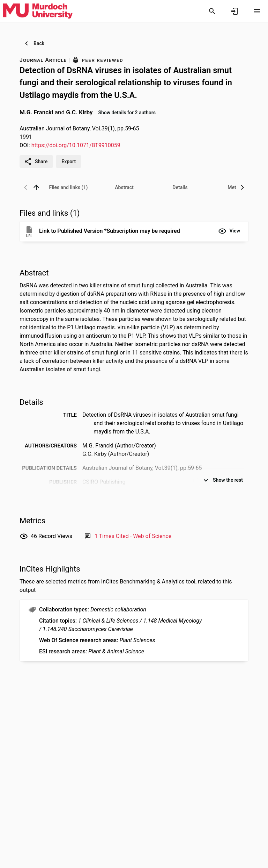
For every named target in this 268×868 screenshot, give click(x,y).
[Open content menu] (257, 11)
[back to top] (36, 187)
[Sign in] (234, 11)
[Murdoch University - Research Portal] (38, 11)
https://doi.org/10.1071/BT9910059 (76, 145)
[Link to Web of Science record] (133, 536)
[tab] (68, 187)
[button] (229, 231)
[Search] (212, 11)
